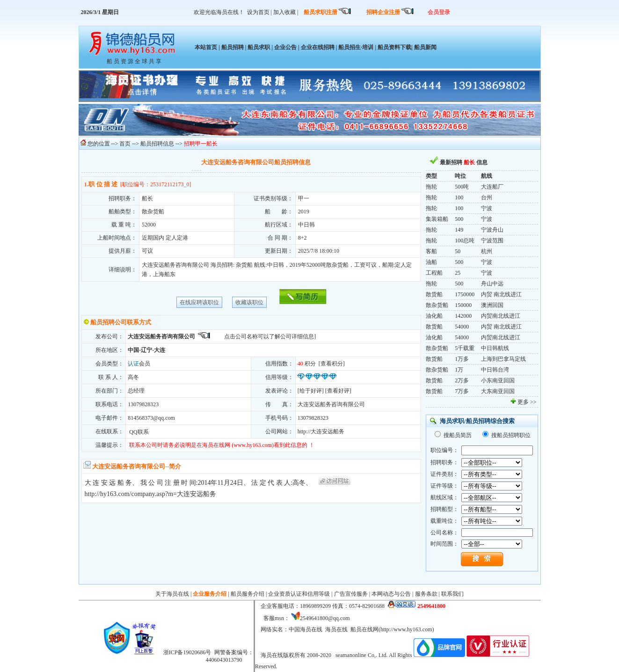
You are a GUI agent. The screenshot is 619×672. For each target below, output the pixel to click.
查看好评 (338, 391)
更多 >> (527, 402)
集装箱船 (437, 219)
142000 (463, 316)
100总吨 (465, 241)
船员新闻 (425, 47)
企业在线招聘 (318, 47)
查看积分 (332, 364)
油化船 (434, 316)
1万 (459, 370)
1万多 (462, 359)
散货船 (434, 294)
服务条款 (426, 594)
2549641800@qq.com (325, 618)
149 (459, 230)
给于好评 (311, 391)
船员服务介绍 (248, 594)
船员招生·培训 (356, 47)
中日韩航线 (495, 348)
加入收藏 (284, 12)
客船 (431, 251)
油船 (431, 262)
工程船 (434, 273)
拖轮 (431, 187)
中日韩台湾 (495, 370)
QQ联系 (138, 432)
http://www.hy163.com (406, 629)
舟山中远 (492, 284)
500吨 (462, 187)
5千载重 (465, 348)
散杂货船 (437, 305)
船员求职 (259, 47)
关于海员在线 (172, 594)
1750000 (465, 294)
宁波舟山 (492, 230)
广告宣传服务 (351, 594)
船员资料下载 (394, 47)
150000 (463, 305)
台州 (487, 197)
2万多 (462, 380)
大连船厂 (492, 187)
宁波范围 (492, 241)
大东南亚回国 (498, 391)
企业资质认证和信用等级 (299, 594)
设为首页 (258, 12)
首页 (125, 144)
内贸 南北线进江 (501, 294)
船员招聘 (233, 47)
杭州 (487, 251)
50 (458, 251)
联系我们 (452, 594)
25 (458, 273)
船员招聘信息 (157, 144)
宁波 (487, 208)
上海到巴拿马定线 (503, 359)
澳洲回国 (492, 305)
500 (459, 219)
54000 (462, 327)
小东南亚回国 (498, 380)
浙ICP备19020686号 (187, 652)
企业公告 (285, 47)
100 (459, 197)
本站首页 (206, 47)
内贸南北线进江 (501, 316)
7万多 (462, 391)
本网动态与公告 (391, 594)
